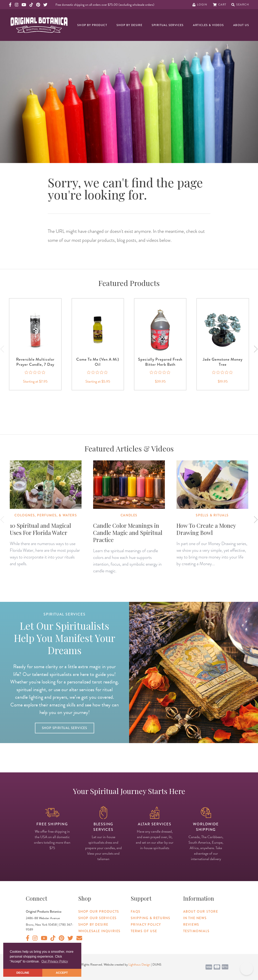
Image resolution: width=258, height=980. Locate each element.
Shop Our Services (97, 918)
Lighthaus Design (139, 965)
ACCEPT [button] (62, 973)
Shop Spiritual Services (65, 728)
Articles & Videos (208, 25)
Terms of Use (144, 931)
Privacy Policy (146, 925)
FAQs (136, 912)
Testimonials (196, 931)
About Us (241, 25)
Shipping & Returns (151, 918)
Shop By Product (92, 25)
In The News (195, 918)
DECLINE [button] (23, 973)
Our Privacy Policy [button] (55, 961)
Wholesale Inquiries (99, 931)
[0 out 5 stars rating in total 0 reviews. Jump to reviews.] (35, 372)
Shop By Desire (130, 25)
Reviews (191, 925)
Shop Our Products (99, 912)
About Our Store (201, 912)
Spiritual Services (168, 25)
